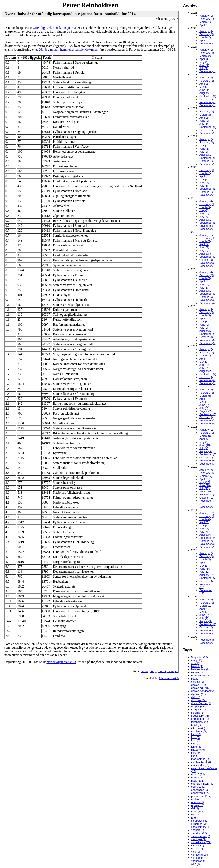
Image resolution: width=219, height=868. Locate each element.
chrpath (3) (198, 682)
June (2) (204, 121)
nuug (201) (198, 781)
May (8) (204, 322)
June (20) (205, 485)
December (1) (207, 44)
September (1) (208, 96)
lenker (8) (197, 747)
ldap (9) (196, 740)
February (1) (207, 53)
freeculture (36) (200, 716)
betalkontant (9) (200, 669)
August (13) (206, 575)
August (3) (206, 254)
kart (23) (196, 734)
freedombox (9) (200, 719)
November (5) (207, 640)
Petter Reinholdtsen (90, 5)
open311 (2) (198, 787)
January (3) (206, 78)
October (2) (206, 541)
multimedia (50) (200, 765)
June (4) (204, 365)
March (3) (205, 115)
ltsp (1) (195, 756)
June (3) (204, 615)
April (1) (204, 25)
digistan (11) (198, 694)
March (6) (205, 519)
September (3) (208, 257)
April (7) (204, 399)
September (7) (208, 578)
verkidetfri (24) (200, 855)
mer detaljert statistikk (61, 662)
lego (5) (196, 744)
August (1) (206, 93)
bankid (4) (197, 666)
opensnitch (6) (200, 790)
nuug (153, 671)
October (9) (206, 377)
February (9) (207, 433)
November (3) (207, 300)
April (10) (205, 609)
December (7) (207, 507)
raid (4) (195, 799)
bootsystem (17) (201, 676)
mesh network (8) (201, 762)
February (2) (207, 19)
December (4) (207, 229)
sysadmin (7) (199, 845)
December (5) (207, 343)
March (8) (205, 396)
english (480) (199, 706)
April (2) (204, 84)
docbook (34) (199, 700)
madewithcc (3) (200, 759)
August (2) (206, 371)
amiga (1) (197, 660)
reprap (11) (198, 805)
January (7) (206, 349)
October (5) (206, 260)
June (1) (204, 65)
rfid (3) (195, 808)
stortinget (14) (199, 839)
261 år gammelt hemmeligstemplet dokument (69, 50)
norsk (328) (198, 777)
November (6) (207, 380)
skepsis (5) (198, 830)
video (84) (197, 858)
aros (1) (196, 663)
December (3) (207, 383)
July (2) (204, 68)
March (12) (206, 606)
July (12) (204, 572)
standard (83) (199, 833)
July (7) (204, 448)
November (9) (207, 461)
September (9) (208, 495)
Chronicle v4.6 (169, 678)
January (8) (206, 600)
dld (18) (196, 697)
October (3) (206, 337)
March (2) (205, 37)
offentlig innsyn (168, 671)
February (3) (207, 34)
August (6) (206, 491)
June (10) (205, 445)
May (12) (205, 482)
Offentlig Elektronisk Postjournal (55, 28)
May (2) (204, 210)
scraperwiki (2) (200, 821)
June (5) (204, 213)
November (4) (207, 102)
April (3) (204, 40)
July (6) (204, 368)
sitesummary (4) (201, 827)
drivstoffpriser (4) (201, 703)
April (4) (204, 359)
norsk (144, 671)
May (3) (204, 87)
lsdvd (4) (196, 753)
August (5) (206, 331)
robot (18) (197, 811)
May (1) (204, 62)
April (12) (205, 479)
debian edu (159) (201, 688)
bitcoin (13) (198, 672)
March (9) (205, 436)
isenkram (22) (199, 731)
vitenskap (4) (199, 861)
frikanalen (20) (200, 722)
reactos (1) (197, 802)
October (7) (206, 457)
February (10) (207, 473)
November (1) (207, 195)
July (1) (204, 124)
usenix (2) (197, 849)
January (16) (207, 513)
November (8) (207, 340)
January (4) (206, 31)
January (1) (206, 16)
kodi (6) (196, 737)
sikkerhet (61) (199, 824)
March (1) (205, 22)
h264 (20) (197, 725)
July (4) (204, 618)
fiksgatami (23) (200, 710)
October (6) (206, 417)
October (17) (207, 498)
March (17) (206, 476)
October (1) (206, 99)
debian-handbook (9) (203, 691)
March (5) (205, 241)
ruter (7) (196, 818)
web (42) (196, 864)
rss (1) (195, 815)
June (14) (205, 569)
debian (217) (199, 685)
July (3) (204, 152)
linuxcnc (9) (198, 750)
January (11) (207, 430)
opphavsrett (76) (201, 793)
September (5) (208, 414)
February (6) (207, 352)
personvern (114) (201, 796)
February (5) (207, 238)
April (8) (204, 318)
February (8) (207, 603)
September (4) (208, 538)
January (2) (206, 139)
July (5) (204, 251)
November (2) (207, 263)
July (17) (204, 488)
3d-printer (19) (200, 657)
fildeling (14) (198, 713)
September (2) (208, 334)
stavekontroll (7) (201, 836)
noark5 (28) (198, 774)
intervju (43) (198, 728)
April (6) (204, 439)
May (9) (204, 442)
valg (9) (196, 852)
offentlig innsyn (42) (203, 784)
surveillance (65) (201, 842)
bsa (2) (195, 679)
